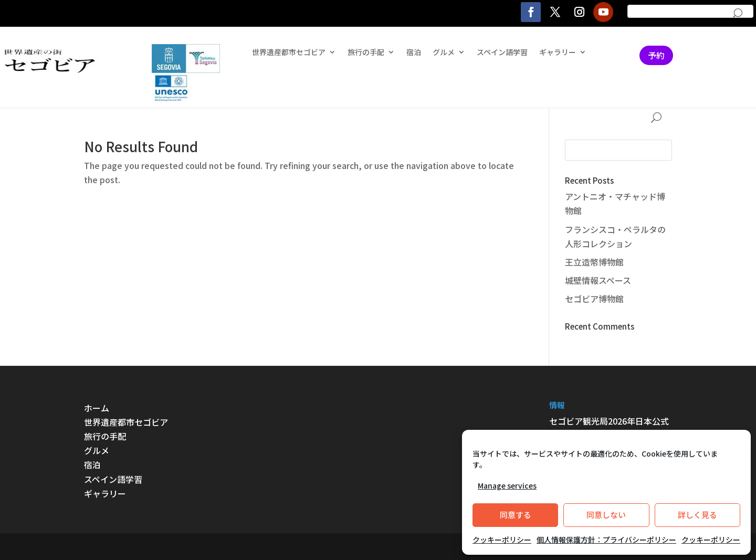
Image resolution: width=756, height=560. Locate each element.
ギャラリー (558, 53)
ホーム (97, 408)
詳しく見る (697, 515)
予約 (656, 55)
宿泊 (414, 53)
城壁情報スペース (598, 280)
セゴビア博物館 (594, 299)
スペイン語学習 (502, 53)
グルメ (444, 53)
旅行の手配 (366, 53)
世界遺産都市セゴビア (289, 53)
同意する (516, 515)
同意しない (606, 515)
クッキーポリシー (502, 540)
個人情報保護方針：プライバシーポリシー (606, 540)
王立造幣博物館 (594, 262)
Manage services (507, 485)
